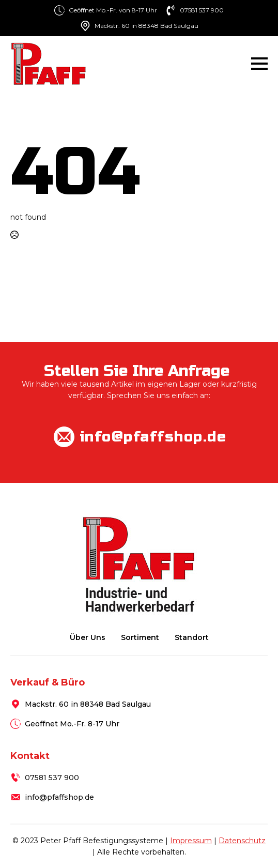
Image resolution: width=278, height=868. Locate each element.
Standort (192, 637)
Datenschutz (242, 841)
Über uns (88, 637)
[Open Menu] (259, 64)
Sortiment (140, 637)
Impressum (191, 841)
